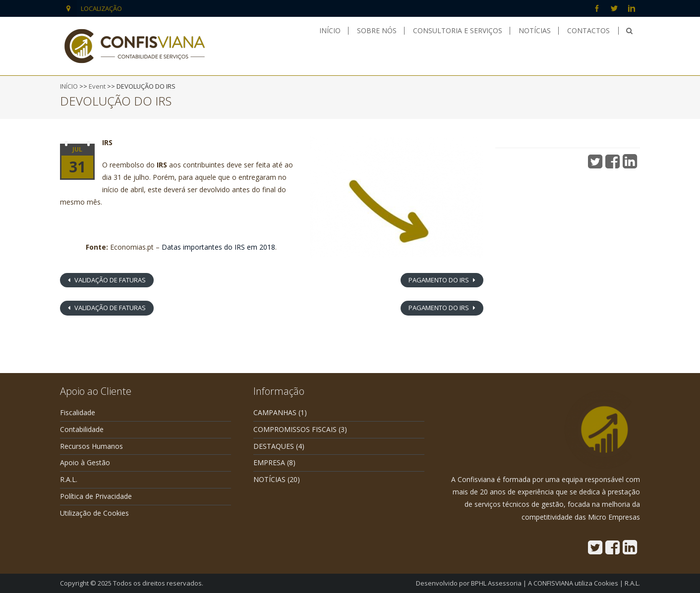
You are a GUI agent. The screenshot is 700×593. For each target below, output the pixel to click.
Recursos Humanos (91, 446)
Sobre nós (377, 31)
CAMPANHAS (275, 412)
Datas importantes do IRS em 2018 (218, 247)
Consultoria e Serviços (458, 31)
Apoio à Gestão (85, 462)
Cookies (606, 583)
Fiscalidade (78, 412)
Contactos (588, 31)
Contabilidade (82, 429)
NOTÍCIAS (269, 479)
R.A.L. (69, 479)
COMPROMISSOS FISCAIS (295, 429)
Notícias (535, 31)
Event (97, 86)
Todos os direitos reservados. (158, 583)
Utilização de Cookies (94, 513)
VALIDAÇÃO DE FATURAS (109, 280)
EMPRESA (269, 462)
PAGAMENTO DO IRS (439, 280)
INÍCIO (69, 86)
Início (330, 31)
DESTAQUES (274, 446)
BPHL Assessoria (496, 583)
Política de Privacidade (96, 496)
